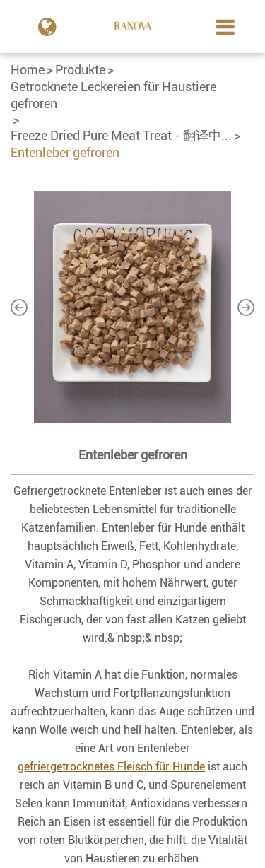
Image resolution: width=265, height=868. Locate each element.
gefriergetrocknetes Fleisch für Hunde (111, 767)
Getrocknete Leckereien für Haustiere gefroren (113, 95)
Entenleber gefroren (65, 152)
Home (28, 70)
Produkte (80, 70)
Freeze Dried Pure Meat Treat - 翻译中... (121, 135)
